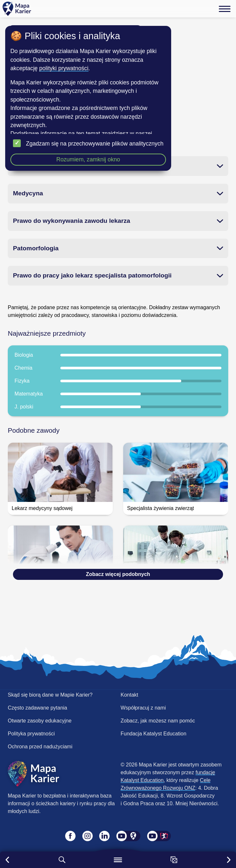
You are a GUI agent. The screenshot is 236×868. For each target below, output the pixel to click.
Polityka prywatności (31, 734)
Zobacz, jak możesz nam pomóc (158, 721)
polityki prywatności (64, 68)
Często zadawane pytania (37, 708)
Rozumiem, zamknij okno (88, 159)
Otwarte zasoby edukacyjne (40, 721)
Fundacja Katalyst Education (153, 734)
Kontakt (129, 695)
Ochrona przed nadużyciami (40, 747)
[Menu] (225, 9)
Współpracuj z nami (143, 708)
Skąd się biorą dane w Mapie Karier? (50, 695)
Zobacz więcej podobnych (118, 574)
